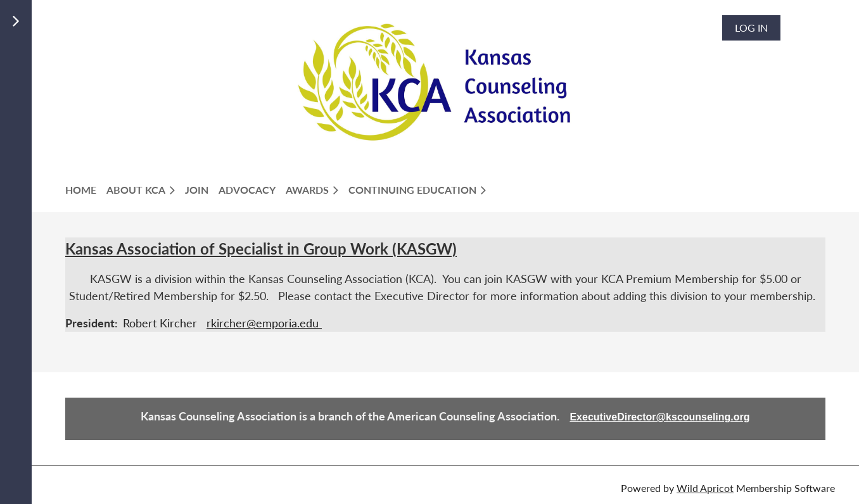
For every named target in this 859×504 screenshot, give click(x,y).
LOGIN (87, 59)
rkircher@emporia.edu (264, 323)
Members (96, 44)
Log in (751, 28)
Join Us (91, 29)
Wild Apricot (705, 488)
